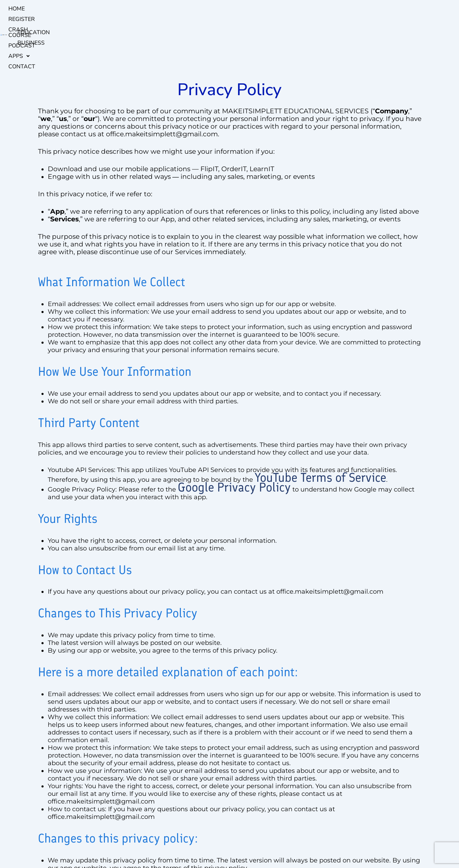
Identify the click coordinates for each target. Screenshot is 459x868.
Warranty (156, 847)
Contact (257, 9)
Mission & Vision (120, 847)
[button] (228, 9)
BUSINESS (419, 9)
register (119, 9)
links (179, 847)
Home (93, 9)
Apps (228, 9)
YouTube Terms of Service (320, 420)
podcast (199, 9)
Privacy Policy (207, 847)
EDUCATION (384, 9)
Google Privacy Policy (234, 429)
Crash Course (159, 9)
